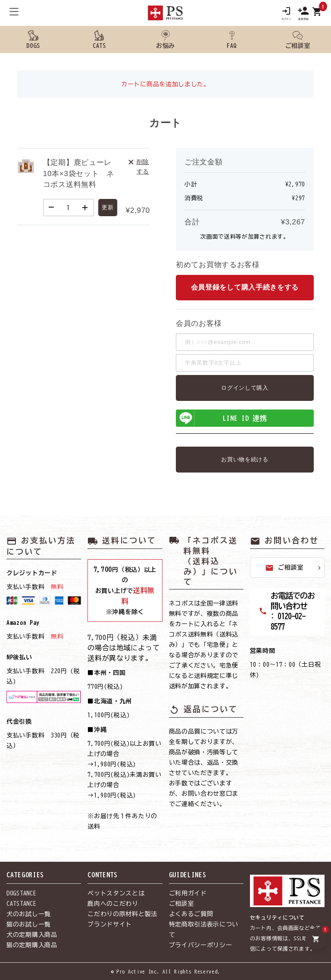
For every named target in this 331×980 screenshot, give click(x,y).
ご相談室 (284, 568)
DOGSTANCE (21, 893)
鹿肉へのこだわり (113, 904)
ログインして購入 (245, 388)
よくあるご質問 (191, 914)
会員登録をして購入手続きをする (245, 288)
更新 (108, 207)
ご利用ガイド (188, 893)
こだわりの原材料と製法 (122, 914)
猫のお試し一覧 (29, 924)
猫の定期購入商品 (32, 945)
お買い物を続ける (245, 459)
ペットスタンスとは (116, 893)
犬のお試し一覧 (29, 914)
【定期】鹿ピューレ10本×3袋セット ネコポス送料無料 (79, 173)
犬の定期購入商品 (32, 935)
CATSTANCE (21, 904)
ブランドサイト (110, 924)
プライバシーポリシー (201, 945)
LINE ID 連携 (222, 418)
